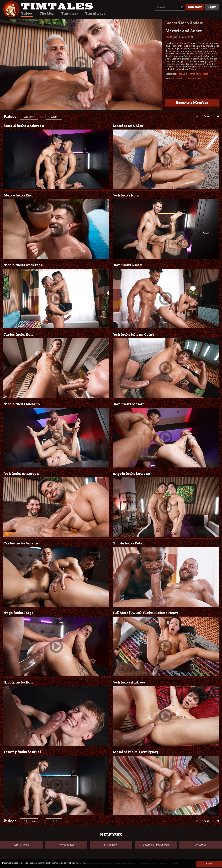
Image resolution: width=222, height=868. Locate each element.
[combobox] (170, 7)
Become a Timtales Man (156, 845)
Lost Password (21, 845)
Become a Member (192, 103)
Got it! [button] (209, 864)
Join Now (195, 7)
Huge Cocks (183, 74)
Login (212, 7)
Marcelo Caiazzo (179, 78)
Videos (27, 14)
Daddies (204, 74)
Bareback (194, 74)
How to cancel (66, 845)
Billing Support (111, 845)
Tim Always (95, 14)
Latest (54, 117)
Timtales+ (70, 14)
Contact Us (201, 845)
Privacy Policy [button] (82, 863)
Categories (29, 117)
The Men (47, 14)
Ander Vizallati (195, 78)
